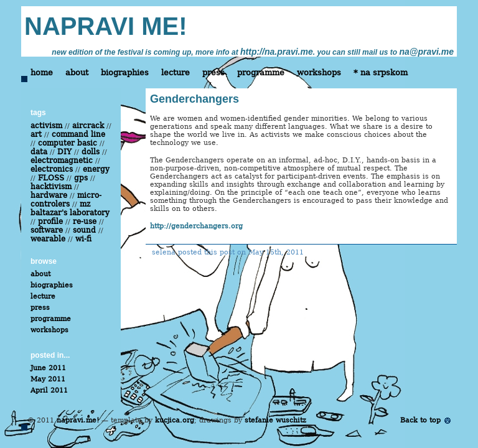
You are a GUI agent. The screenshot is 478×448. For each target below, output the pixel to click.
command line (78, 134)
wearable (48, 239)
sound (84, 230)
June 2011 (48, 368)
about (77, 72)
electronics (52, 169)
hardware (49, 195)
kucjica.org (175, 420)
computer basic (68, 143)
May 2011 (48, 379)
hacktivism (51, 187)
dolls (91, 152)
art (36, 134)
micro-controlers (66, 200)
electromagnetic (62, 161)
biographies (125, 72)
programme (261, 72)
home (42, 72)
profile (50, 222)
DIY (64, 152)
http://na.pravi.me (277, 52)
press (213, 72)
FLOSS (51, 178)
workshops (319, 72)
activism (46, 126)
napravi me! (78, 420)
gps (81, 178)
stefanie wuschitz (275, 420)
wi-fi (83, 239)
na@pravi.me (426, 52)
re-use (85, 222)
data (39, 152)
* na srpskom (381, 72)
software (47, 230)
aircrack (88, 126)
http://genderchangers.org (196, 226)
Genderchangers (194, 99)
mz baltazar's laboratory (70, 208)
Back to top (420, 420)
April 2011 (49, 390)
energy (96, 169)
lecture (176, 72)
